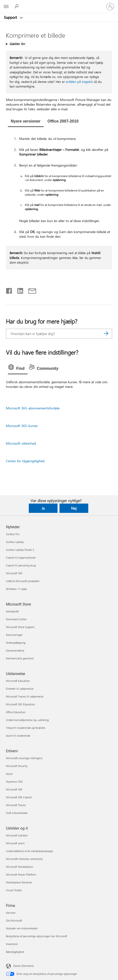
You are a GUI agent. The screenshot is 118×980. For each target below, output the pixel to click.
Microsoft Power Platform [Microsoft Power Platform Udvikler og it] (21, 874)
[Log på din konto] (110, 7)
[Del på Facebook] (9, 290)
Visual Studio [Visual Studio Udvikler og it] (14, 890)
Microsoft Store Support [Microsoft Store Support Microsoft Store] (20, 627)
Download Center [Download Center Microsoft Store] (16, 619)
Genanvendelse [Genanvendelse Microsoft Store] (15, 650)
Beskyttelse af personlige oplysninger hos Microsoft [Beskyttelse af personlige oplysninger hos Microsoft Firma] (37, 936)
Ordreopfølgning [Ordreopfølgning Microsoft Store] (16, 643)
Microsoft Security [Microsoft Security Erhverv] (17, 766)
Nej (74, 508)
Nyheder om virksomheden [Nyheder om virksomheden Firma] (22, 928)
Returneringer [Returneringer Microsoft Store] (14, 635)
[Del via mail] (30, 290)
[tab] (26, 122)
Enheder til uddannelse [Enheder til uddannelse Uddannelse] (20, 689)
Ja (43, 508)
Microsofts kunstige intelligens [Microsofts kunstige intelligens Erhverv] (24, 758)
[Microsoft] (59, 4)
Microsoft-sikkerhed (21, 443)
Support (11, 17)
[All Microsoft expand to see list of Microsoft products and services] (6, 7)
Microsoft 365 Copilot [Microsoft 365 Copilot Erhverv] (19, 797)
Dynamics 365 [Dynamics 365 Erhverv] (14, 782)
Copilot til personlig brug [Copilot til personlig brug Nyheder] (21, 565)
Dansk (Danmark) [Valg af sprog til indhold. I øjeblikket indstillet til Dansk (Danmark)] (23, 966)
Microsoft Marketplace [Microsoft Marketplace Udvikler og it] (19, 867)
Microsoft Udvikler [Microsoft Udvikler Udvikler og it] (17, 835)
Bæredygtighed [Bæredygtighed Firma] (15, 952)
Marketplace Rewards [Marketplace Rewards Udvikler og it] (19, 882)
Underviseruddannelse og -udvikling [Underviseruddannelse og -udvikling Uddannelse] (27, 720)
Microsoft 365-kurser (22, 426)
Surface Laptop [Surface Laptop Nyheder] (15, 542)
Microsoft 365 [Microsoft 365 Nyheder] (14, 573)
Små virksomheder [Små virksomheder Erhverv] (17, 813)
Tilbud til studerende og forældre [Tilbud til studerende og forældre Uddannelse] (26, 728)
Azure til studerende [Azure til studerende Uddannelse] (18, 736)
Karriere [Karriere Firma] (11, 913)
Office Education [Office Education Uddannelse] (16, 712)
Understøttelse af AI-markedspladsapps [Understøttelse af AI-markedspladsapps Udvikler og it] (29, 851)
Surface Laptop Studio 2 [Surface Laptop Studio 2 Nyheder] (20, 550)
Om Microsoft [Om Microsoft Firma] (14, 920)
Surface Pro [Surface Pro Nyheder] (13, 534)
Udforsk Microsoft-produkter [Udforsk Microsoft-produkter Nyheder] (23, 581)
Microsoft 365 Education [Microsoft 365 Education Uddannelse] (20, 704)
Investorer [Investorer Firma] (12, 944)
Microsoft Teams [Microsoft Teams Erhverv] (16, 805)
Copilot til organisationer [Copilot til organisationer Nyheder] (21, 558)
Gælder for (17, 44)
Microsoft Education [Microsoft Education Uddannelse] (18, 681)
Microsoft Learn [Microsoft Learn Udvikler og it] (15, 843)
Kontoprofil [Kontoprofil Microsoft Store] (12, 611)
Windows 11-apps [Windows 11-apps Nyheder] (16, 589)
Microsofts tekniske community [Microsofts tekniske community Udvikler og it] (24, 859)
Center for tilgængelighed (25, 461)
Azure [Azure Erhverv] (9, 774)
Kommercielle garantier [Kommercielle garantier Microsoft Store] (20, 658)
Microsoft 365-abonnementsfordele (33, 408)
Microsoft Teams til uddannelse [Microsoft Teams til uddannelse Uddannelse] (25, 696)
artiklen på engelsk (79, 82)
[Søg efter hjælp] (17, 6)
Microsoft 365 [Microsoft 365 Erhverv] (14, 789)
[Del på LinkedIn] (18, 290)
